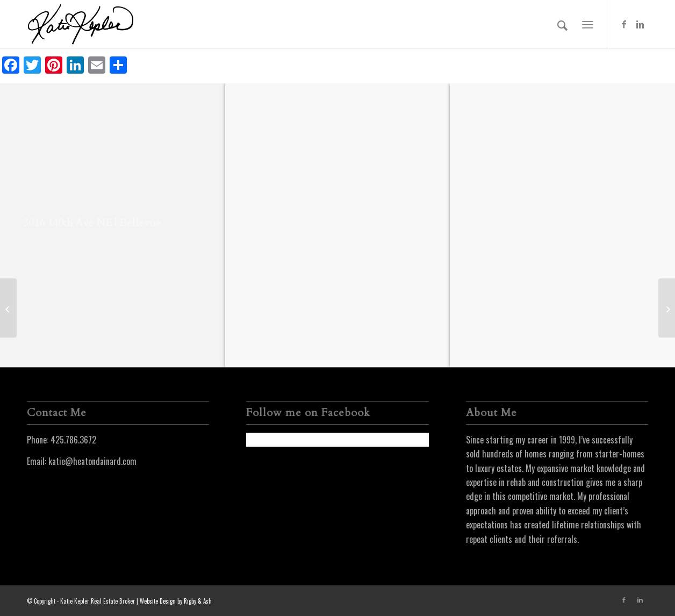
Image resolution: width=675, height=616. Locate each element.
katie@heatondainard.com (92, 461)
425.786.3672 (73, 440)
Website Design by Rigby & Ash (176, 601)
